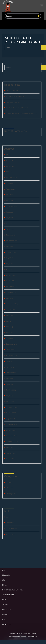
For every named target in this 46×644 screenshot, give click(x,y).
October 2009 (11, 390)
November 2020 (12, 241)
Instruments (7, 610)
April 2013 (10, 327)
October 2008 (11, 413)
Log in (8, 517)
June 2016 (10, 298)
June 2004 (10, 447)
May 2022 (9, 218)
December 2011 (12, 344)
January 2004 (11, 459)
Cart (4, 619)
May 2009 (9, 396)
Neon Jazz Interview (13, 102)
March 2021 (10, 229)
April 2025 (10, 160)
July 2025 (9, 155)
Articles (9, 482)
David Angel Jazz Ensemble (13, 590)
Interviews (10, 488)
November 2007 (12, 424)
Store (4, 580)
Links (4, 600)
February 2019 (11, 252)
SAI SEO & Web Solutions (28, 636)
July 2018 (9, 258)
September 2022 (12, 206)
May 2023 (9, 201)
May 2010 (9, 384)
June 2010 (10, 378)
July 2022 (9, 212)
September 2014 (12, 304)
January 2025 (11, 166)
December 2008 (12, 407)
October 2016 (11, 292)
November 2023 (12, 178)
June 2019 (10, 246)
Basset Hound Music (29, 633)
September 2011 (12, 356)
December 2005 (12, 436)
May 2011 (9, 361)
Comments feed (12, 528)
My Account (7, 624)
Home (5, 570)
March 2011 (10, 367)
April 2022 (10, 223)
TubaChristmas (8, 595)
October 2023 (11, 183)
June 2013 (10, 321)
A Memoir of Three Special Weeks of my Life (22, 114)
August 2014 (10, 310)
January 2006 (11, 430)
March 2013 (10, 333)
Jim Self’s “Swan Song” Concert (17, 108)
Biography (6, 575)
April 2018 (10, 269)
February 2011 (11, 373)
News (4, 585)
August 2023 (10, 189)
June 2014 (10, 315)
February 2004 (11, 453)
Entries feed (10, 523)
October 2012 (11, 338)
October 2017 (11, 281)
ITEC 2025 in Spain (12, 91)
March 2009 (10, 401)
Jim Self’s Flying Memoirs (15, 96)
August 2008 (11, 419)
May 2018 (9, 264)
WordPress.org (11, 534)
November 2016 (12, 287)
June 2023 (10, 195)
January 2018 (11, 275)
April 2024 (10, 172)
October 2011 (11, 350)
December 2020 (12, 235)
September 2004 (12, 442)
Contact (5, 614)
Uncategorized (11, 494)
